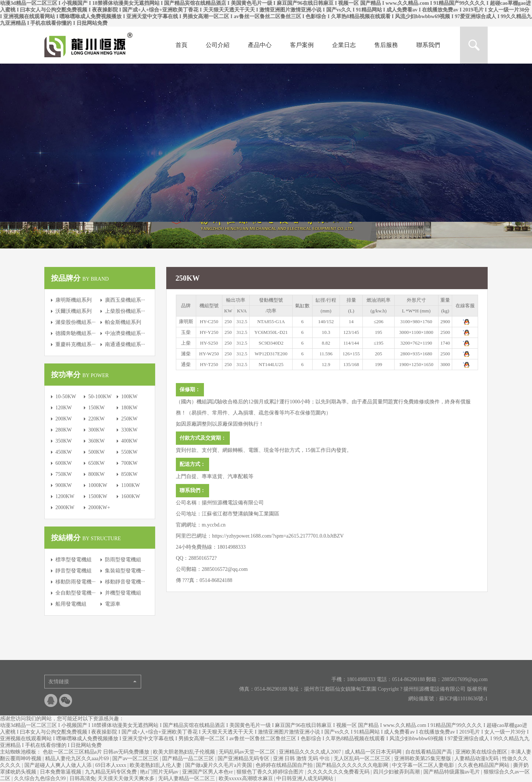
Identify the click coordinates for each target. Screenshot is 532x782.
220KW (96, 419)
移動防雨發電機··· (76, 582)
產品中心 (260, 45)
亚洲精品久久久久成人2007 (311, 752)
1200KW (65, 496)
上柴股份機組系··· (125, 311)
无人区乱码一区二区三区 (363, 759)
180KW (129, 408)
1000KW (98, 485)
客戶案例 (302, 45)
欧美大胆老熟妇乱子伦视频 (185, 752)
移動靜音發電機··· (125, 582)
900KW (64, 485)
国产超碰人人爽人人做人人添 (59, 765)
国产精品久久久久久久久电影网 (353, 765)
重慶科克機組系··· (76, 344)
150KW (96, 408)
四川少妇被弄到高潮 (397, 772)
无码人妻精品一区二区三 (187, 778)
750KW (64, 474)
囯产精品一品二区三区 (189, 759)
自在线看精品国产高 (429, 752)
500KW (96, 452)
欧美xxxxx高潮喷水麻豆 (247, 778)
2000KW (65, 507)
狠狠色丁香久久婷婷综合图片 (271, 772)
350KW (64, 441)
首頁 (181, 45)
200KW (64, 419)
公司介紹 (218, 45)
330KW (129, 430)
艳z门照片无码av (160, 772)
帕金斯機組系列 (123, 322)
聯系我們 (428, 45)
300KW (96, 430)
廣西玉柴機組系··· (125, 300)
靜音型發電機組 (74, 571)
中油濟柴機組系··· (125, 333)
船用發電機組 (71, 604)
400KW (129, 441)
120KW (64, 408)
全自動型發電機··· (76, 593)
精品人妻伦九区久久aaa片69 (78, 759)
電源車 (113, 604)
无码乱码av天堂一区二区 (248, 752)
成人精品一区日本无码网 (374, 752)
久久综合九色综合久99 (41, 778)
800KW (96, 474)
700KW (129, 463)
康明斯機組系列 (74, 300)
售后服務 (386, 45)
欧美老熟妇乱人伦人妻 (156, 765)
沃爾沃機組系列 (74, 311)
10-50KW (66, 397)
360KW (96, 441)
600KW (64, 463)
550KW (129, 452)
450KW (64, 452)
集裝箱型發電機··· (125, 571)
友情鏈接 (59, 682)
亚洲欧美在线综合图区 (482, 752)
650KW (96, 463)
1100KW (131, 485)
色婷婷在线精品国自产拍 (285, 765)
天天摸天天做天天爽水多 (127, 778)
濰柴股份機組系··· (76, 322)
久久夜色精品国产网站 (484, 765)
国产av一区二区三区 (136, 759)
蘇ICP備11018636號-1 (463, 699)
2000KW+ (99, 507)
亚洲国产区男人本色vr (208, 772)
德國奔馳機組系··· (76, 333)
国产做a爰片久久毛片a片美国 (219, 765)
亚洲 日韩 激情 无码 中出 (302, 759)
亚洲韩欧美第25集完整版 (423, 759)
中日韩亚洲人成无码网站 (306, 778)
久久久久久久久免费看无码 (339, 772)
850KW (129, 474)
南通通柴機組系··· (125, 344)
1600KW (131, 496)
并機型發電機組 (123, 593)
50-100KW (100, 397)
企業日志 (344, 45)
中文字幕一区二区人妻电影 (424, 765)
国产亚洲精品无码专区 (244, 759)
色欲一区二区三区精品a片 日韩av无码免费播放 (97, 752)
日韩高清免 (82, 778)
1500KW (98, 496)
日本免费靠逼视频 (61, 772)
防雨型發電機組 (123, 560)
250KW (129, 419)
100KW (129, 397)
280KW (64, 430)
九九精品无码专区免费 (112, 772)
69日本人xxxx (112, 765)
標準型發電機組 (74, 560)
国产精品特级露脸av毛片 (452, 772)
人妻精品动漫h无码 (477, 759)
